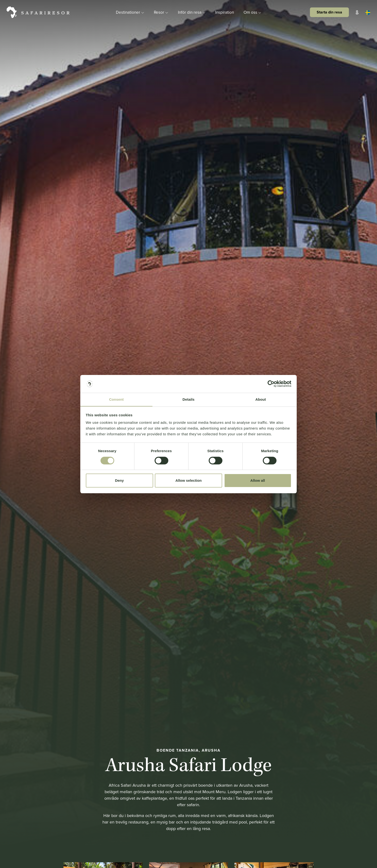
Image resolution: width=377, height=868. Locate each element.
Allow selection (188, 481)
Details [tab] (188, 400)
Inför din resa (192, 12)
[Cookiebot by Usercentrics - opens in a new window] (270, 384)
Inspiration (226, 12)
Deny (119, 481)
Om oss (255, 12)
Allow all (258, 481)
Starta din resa (329, 12)
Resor (160, 12)
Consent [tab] (116, 400)
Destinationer (128, 12)
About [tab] (261, 400)
